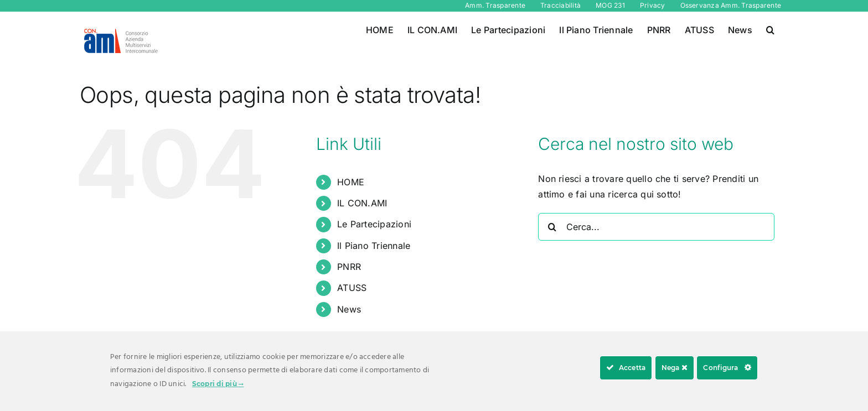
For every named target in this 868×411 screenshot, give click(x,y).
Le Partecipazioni (374, 224)
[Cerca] (552, 227)
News (349, 309)
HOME (351, 182)
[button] (770, 29)
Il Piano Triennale (374, 246)
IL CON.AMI (362, 203)
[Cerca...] (656, 227)
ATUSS (352, 288)
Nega (675, 368)
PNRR (349, 267)
